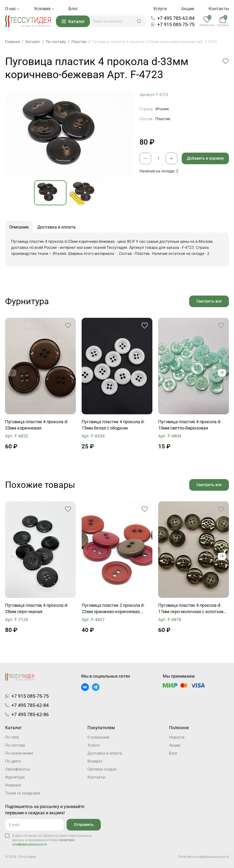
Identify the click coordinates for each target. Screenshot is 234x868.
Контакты (219, 9)
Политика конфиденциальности (203, 857)
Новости (177, 737)
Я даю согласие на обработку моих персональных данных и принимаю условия (52, 840)
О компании (98, 737)
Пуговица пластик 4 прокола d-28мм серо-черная (37, 608)
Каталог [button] (73, 21)
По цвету (13, 761)
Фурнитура (15, 777)
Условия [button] (44, 9)
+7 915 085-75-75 (176, 24)
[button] (139, 21)
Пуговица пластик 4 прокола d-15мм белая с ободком (113, 425)
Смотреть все (209, 301)
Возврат (95, 761)
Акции (188, 9)
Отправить (84, 825)
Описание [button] (19, 227)
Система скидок (102, 769)
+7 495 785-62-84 (176, 18)
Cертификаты (17, 769)
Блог (73, 9)
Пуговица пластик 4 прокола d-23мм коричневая (37, 425)
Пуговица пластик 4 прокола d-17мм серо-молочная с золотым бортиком (191, 609)
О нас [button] (12, 9)
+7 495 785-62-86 (30, 714)
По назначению (19, 753)
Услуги (160, 9)
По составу (15, 745)
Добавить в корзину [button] (205, 158)
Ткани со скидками (23, 793)
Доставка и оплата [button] (56, 227)
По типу (12, 737)
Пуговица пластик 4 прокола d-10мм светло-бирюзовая (190, 425)
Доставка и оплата (105, 753)
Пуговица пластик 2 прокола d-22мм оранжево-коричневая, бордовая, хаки (113, 609)
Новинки (13, 785)
